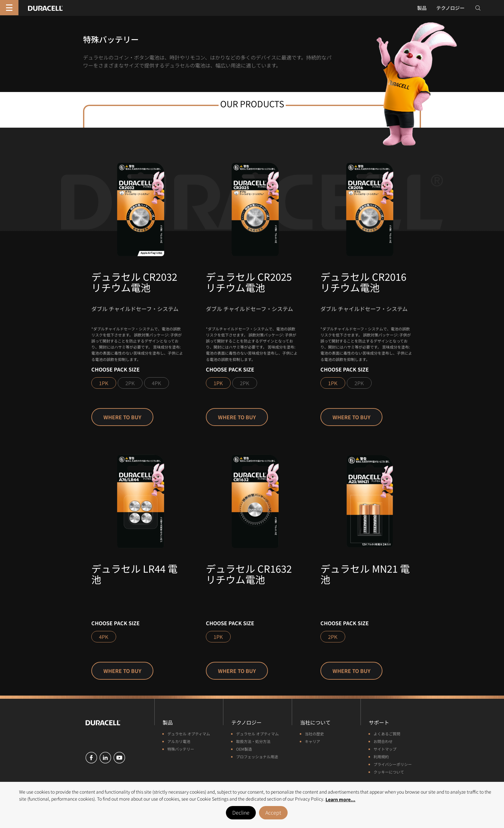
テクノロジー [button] (450, 8)
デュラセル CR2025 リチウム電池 (249, 282)
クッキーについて (389, 772)
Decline (241, 812)
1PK (104, 383)
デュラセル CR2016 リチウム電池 (363, 282)
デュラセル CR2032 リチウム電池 (134, 282)
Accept (273, 812)
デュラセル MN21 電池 (365, 574)
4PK (156, 383)
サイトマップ (385, 749)
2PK (130, 383)
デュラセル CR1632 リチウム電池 (249, 574)
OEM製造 (244, 749)
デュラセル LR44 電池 (134, 574)
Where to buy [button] (122, 417)
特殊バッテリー (181, 749)
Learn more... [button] (340, 799)
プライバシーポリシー (393, 764)
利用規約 (381, 757)
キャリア (312, 741)
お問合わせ (383, 741)
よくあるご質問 (387, 734)
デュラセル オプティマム (189, 734)
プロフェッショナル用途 (257, 757)
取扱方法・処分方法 (253, 741)
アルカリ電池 (179, 741)
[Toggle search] (478, 8)
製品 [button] (422, 8)
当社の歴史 (314, 734)
